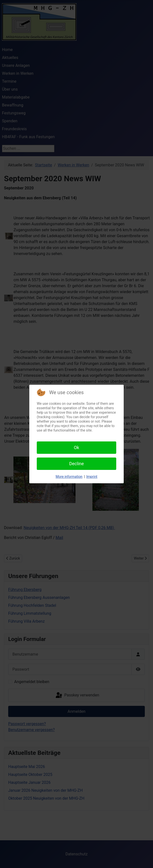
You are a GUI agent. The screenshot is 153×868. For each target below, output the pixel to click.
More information (69, 477)
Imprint (92, 477)
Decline (76, 464)
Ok (76, 447)
